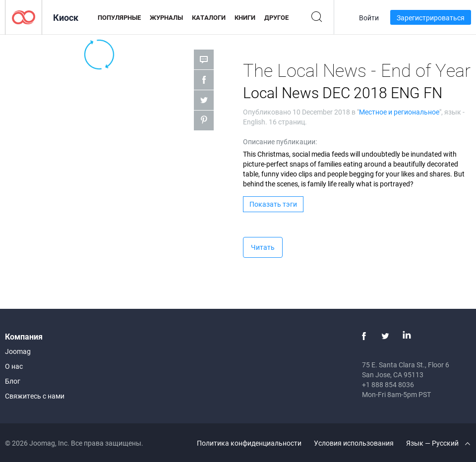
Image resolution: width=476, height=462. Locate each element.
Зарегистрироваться (431, 18)
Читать (263, 247)
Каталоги (209, 17)
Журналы (166, 17)
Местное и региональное (399, 112)
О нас (14, 366)
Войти (369, 18)
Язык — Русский (438, 443)
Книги (245, 17)
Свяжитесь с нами (35, 396)
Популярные (119, 17)
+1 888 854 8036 (388, 384)
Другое (276, 17)
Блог (13, 381)
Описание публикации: (280, 142)
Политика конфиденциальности (249, 443)
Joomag (18, 351)
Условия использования (354, 443)
